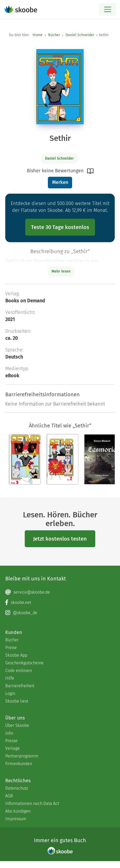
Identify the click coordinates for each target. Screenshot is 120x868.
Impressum (16, 819)
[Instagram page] (60, 613)
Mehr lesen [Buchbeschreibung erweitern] (61, 271)
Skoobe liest (17, 701)
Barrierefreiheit (20, 686)
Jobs (9, 733)
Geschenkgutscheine (24, 663)
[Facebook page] (60, 603)
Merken (60, 182)
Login (10, 693)
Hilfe (10, 678)
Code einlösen (19, 671)
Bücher (54, 35)
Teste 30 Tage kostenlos (60, 227)
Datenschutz (17, 788)
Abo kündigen (18, 811)
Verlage (12, 748)
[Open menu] (107, 9)
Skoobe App (16, 655)
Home (38, 35)
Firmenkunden (19, 764)
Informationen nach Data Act (32, 803)
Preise (11, 648)
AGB (9, 796)
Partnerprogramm (22, 756)
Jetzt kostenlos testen (60, 539)
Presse (11, 741)
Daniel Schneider (80, 35)
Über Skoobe (17, 725)
